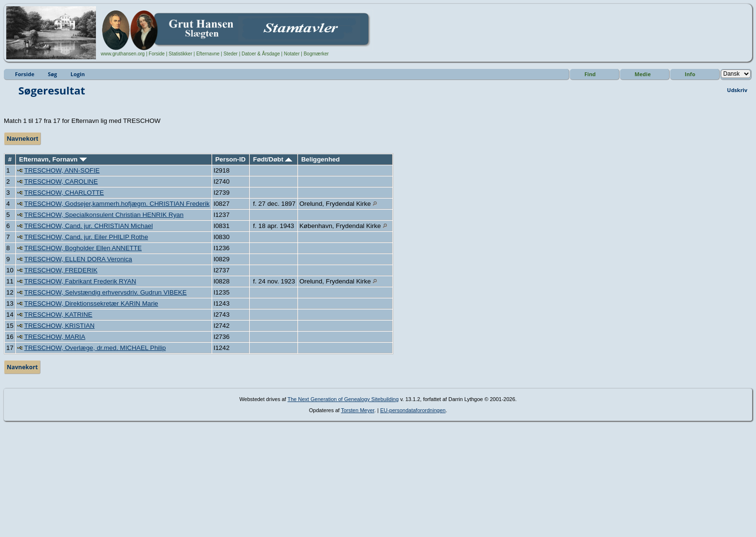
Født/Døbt (273, 159)
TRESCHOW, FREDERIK (61, 270)
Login (78, 74)
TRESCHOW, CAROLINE (61, 181)
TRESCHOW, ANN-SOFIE (62, 170)
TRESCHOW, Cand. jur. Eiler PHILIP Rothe (86, 237)
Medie (643, 74)
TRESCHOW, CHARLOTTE (64, 193)
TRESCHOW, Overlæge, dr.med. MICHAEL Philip (95, 348)
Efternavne (208, 54)
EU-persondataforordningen (413, 410)
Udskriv (737, 90)
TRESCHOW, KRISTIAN (59, 326)
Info (690, 74)
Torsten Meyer (358, 410)
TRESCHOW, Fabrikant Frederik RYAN (80, 281)
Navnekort (22, 139)
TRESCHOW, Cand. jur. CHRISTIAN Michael (88, 226)
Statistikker (181, 54)
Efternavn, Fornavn (53, 159)
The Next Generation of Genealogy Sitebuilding (343, 399)
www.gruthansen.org (123, 54)
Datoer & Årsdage (261, 54)
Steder (230, 54)
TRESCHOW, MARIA (55, 337)
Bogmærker (316, 54)
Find (590, 74)
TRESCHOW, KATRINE (58, 315)
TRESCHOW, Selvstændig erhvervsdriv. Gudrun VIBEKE (105, 292)
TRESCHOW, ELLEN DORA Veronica (78, 259)
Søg (52, 74)
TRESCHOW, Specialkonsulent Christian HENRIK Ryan (104, 215)
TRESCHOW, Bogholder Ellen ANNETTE (83, 248)
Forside (156, 54)
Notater (292, 54)
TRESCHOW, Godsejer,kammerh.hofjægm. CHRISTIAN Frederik (117, 204)
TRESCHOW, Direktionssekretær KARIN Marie (91, 303)
